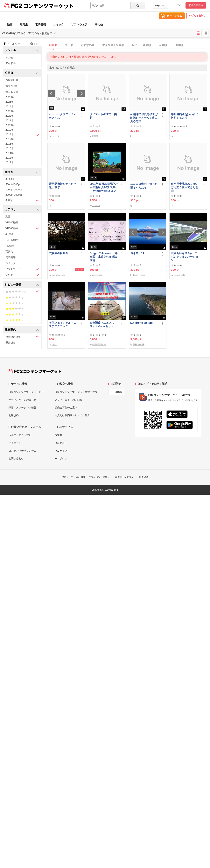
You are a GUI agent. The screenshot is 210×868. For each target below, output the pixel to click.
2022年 (10, 116)
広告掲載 (144, 477)
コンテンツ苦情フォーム (22, 451)
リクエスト (15, 443)
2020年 (10, 125)
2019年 (10, 130)
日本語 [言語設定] (118, 392)
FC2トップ (67, 477)
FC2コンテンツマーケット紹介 (26, 392)
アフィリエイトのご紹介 (69, 400)
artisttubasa (97, 275)
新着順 (53, 45)
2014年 (10, 153)
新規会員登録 (196, 5)
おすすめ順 (88, 45)
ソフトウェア (79, 24)
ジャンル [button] (22, 50)
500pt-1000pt (13, 184)
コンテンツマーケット (48, 6)
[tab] (129, 45)
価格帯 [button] (22, 172)
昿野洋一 (96, 136)
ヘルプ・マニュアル (20, 435)
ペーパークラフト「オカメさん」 (63, 116)
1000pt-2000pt (14, 190)
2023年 (10, 111)
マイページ (161, 5)
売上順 (69, 45)
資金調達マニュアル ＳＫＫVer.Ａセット (103, 325)
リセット (36, 44)
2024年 (10, 106)
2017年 (10, 139)
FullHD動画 (12, 240)
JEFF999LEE (139, 344)
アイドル (10, 63)
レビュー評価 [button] (22, 285)
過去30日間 (12, 92)
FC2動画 (60, 443)
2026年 (10, 97)
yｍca (54, 344)
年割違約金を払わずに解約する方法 (185, 116)
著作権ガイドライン (125, 477)
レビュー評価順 (141, 45)
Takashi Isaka (139, 275)
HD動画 (10, 246)
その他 (99, 24)
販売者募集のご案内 (66, 408)
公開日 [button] (22, 73)
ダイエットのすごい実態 (103, 116)
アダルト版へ (196, 16)
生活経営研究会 (99, 344)
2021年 (10, 120)
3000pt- (22, 200)
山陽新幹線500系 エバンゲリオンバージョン (185, 257)
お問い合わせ (16, 458)
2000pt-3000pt (14, 195)
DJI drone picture (141, 323)
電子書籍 (40, 24)
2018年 (22, 135)
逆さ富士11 (137, 253)
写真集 (24, 24)
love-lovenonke (58, 275)
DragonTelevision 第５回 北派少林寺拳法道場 (104, 257)
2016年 (10, 144)
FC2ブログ (61, 458)
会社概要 (81, 477)
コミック (59, 24)
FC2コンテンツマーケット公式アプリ (76, 392)
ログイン (179, 5)
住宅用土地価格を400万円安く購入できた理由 (185, 187)
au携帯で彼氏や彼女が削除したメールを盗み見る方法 (144, 118)
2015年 (10, 148)
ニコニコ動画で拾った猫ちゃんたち (144, 186)
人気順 (163, 45)
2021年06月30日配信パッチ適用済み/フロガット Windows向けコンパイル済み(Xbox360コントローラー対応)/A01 (104, 187)
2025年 (10, 102)
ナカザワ (96, 205)
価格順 (179, 45)
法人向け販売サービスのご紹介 (72, 415)
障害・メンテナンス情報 (22, 408)
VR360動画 (22, 228)
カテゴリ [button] (22, 210)
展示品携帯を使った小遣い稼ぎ (63, 186)
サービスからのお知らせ (22, 400)
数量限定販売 (22, 337)
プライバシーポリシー (100, 477)
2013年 (10, 158)
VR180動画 (12, 222)
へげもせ (55, 136)
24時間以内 (12, 80)
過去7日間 (11, 86)
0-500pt (10, 179)
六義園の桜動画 (59, 253)
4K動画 (10, 234)
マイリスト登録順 (113, 45)
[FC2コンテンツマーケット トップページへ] (35, 371)
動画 (10, 24)
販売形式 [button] (22, 330)
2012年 (10, 162)
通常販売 (10, 343)
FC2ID (58, 435)
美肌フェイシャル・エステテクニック (63, 325)
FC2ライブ (61, 451)
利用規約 (14, 415)
